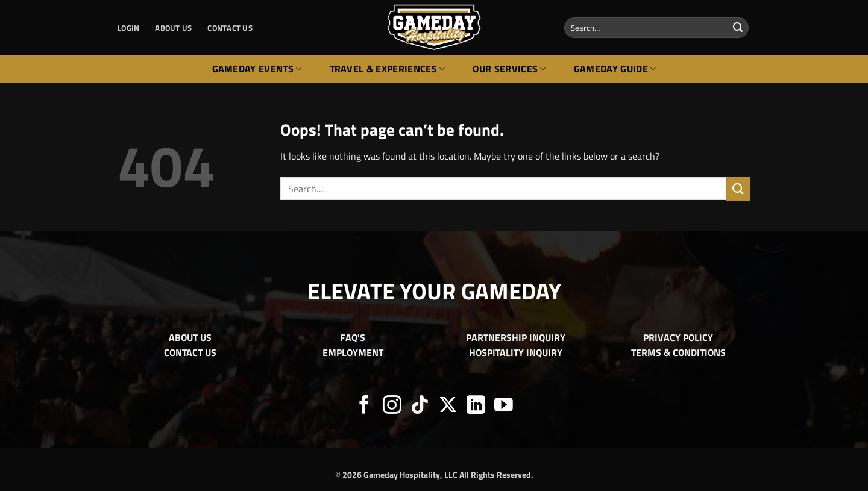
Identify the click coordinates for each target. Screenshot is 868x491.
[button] (128, 28)
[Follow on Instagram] (392, 406)
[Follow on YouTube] (504, 406)
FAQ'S (353, 337)
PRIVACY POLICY (678, 337)
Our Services (509, 69)
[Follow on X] (448, 406)
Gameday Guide (615, 69)
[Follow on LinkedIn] (476, 406)
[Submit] (738, 28)
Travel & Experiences (388, 69)
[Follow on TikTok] (420, 406)
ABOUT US (173, 28)
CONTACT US (230, 28)
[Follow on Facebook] (364, 406)
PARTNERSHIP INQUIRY (516, 337)
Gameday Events (257, 69)
